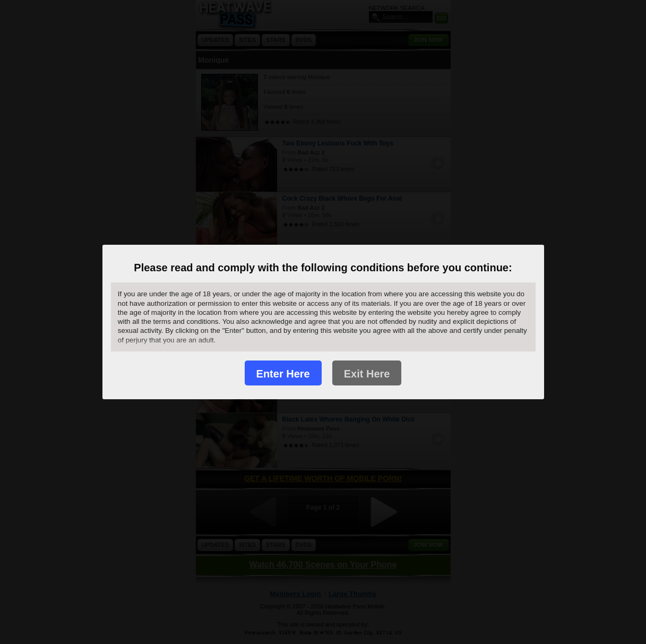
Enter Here (283, 374)
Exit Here (367, 374)
